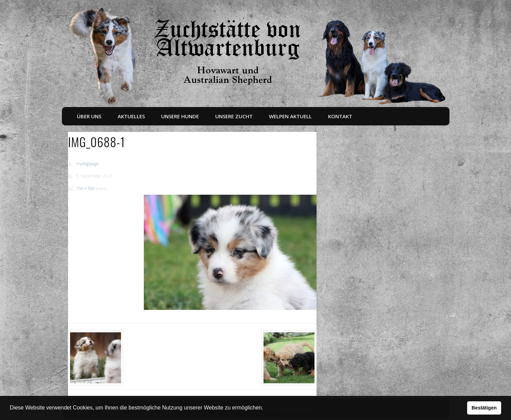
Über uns (89, 116)
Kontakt (340, 116)
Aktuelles (131, 116)
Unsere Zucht (234, 116)
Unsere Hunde (180, 116)
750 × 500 (86, 188)
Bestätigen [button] (484, 408)
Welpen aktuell (290, 116)
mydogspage (88, 164)
